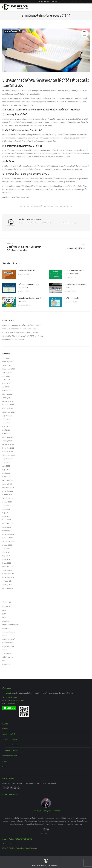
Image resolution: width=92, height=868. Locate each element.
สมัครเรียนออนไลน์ (11, 739)
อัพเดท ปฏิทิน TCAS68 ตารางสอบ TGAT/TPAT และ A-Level (23, 336)
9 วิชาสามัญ (6, 607)
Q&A (4, 766)
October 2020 (8, 538)
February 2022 (8, 480)
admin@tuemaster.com (15, 700)
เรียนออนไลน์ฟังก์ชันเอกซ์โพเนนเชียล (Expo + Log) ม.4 (20, 329)
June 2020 (6, 552)
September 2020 (9, 541)
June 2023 (6, 423)
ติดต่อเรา (5, 772)
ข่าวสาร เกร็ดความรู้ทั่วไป (13, 31)
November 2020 (8, 534)
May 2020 (6, 556)
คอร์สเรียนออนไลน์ (9, 734)
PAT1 (4, 614)
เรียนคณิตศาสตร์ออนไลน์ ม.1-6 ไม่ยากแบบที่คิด (30, 300)
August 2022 (7, 459)
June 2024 (6, 380)
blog (4, 610)
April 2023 (6, 430)
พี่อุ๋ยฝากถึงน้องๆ (8, 646)
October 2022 (8, 452)
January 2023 (7, 441)
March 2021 (7, 520)
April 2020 (6, 559)
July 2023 (6, 419)
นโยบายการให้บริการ (9, 844)
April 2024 (6, 387)
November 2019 (8, 577)
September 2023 (9, 412)
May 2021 (6, 513)
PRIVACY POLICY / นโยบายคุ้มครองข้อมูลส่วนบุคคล (20, 848)
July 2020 (6, 549)
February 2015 (8, 588)
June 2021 (6, 509)
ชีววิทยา (5, 635)
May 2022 (6, 470)
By (51, 206)
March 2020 (7, 563)
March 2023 (7, 434)
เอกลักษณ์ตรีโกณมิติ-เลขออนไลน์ (13, 340)
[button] (41, 833)
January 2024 (7, 398)
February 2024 (8, 394)
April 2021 (6, 516)
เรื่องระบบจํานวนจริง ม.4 (26, 271)
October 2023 (8, 408)
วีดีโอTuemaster (8, 657)
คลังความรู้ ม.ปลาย (9, 632)
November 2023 (8, 405)
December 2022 (8, 444)
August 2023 (7, 416)
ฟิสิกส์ (4, 650)
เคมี (4, 661)
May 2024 (6, 383)
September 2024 (9, 369)
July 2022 (6, 462)
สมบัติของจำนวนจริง (72, 298)
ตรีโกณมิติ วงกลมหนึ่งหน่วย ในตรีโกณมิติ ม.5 (29, 286)
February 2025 (8, 362)
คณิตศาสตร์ (6, 628)
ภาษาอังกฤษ (7, 653)
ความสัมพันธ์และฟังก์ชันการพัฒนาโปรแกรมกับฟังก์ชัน (20, 332)
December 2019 (8, 574)
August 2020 (7, 545)
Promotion (6, 621)
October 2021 (7, 495)
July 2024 (6, 376)
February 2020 (8, 567)
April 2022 (6, 473)
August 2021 (7, 502)
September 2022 (9, 455)
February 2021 (8, 523)
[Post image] (9, 274)
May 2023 (6, 426)
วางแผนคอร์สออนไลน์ (12, 745)
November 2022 (8, 448)
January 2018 (7, 585)
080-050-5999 (11, 697)
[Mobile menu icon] (88, 7)
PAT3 (4, 617)
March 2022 (7, 477)
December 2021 (8, 487)
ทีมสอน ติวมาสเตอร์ (11, 750)
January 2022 (7, 484)
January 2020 (7, 570)
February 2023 (8, 437)
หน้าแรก (5, 729)
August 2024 (7, 372)
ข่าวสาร (5, 761)
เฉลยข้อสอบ (6, 664)
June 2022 (6, 466)
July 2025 (6, 358)
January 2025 (7, 365)
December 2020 (8, 531)
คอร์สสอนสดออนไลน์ (10, 756)
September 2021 (8, 498)
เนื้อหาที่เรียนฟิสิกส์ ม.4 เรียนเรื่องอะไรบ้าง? (76, 286)
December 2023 (8, 401)
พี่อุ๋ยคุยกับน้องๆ (8, 643)
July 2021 (6, 505)
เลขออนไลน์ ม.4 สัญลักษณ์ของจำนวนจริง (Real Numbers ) (22, 325)
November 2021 (8, 491)
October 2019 (7, 581)
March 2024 (7, 390)
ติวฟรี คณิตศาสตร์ (8, 639)
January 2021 (7, 527)
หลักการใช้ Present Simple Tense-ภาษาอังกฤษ (74, 272)
